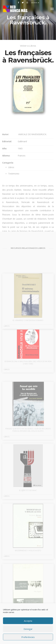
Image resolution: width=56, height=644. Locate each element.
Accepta (28, 621)
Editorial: (7, 151)
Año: (5, 158)
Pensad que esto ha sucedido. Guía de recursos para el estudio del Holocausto (28, 442)
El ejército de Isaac (28, 502)
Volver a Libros (28, 46)
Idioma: (6, 165)
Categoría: (8, 172)
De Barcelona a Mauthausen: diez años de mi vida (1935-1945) (28, 371)
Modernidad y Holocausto (28, 562)
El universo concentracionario (28, 332)
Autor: (6, 144)
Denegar (28, 629)
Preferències (28, 637)
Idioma (34, 3)
